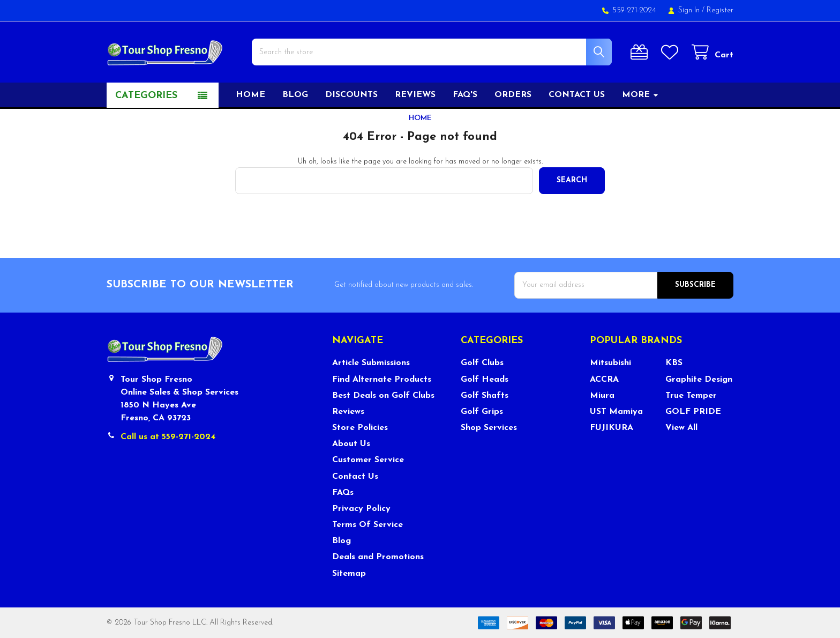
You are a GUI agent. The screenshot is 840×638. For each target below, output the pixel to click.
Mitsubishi (610, 363)
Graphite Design (699, 380)
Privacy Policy (361, 509)
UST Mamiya (616, 412)
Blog (295, 95)
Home (250, 95)
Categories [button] (146, 96)
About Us (351, 444)
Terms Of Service (367, 525)
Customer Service (368, 460)
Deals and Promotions (378, 557)
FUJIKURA (612, 428)
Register (720, 10)
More (640, 95)
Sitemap (349, 574)
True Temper (691, 396)
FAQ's (465, 95)
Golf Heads (485, 380)
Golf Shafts (485, 396)
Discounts (351, 95)
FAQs (343, 493)
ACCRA (604, 380)
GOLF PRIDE (693, 412)
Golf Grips (482, 412)
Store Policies (360, 428)
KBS (674, 363)
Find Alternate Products (382, 380)
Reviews (415, 95)
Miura (602, 396)
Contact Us (355, 477)
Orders (513, 95)
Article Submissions (371, 363)
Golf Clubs (482, 363)
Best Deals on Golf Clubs (383, 396)
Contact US (577, 95)
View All (681, 428)
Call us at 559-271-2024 (168, 437)
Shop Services (489, 428)
